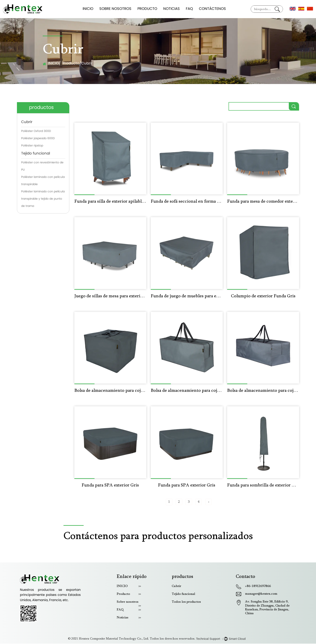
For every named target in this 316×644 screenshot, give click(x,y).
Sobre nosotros (115, 9)
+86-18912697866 (258, 586)
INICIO (88, 9)
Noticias (172, 9)
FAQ (189, 9)
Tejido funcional (36, 154)
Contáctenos (212, 9)
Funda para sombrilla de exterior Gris (263, 486)
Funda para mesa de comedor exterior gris (263, 202)
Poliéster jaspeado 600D (38, 138)
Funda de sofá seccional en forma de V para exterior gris (187, 202)
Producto (147, 9)
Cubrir (27, 122)
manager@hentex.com (261, 594)
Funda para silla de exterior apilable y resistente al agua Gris (110, 202)
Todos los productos (186, 602)
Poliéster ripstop (32, 146)
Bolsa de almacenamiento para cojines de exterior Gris (110, 391)
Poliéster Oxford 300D (36, 131)
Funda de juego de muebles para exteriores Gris (187, 296)
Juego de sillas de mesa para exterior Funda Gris (110, 296)
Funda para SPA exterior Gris (110, 486)
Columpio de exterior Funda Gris (263, 296)
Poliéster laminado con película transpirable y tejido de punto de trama (43, 199)
